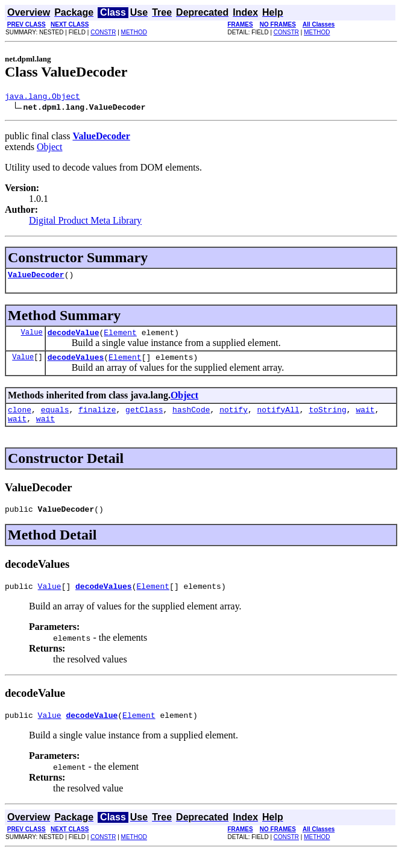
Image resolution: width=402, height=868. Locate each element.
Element (120, 338)
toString (327, 418)
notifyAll (278, 418)
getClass (144, 418)
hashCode (191, 418)
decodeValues (76, 364)
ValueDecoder (36, 278)
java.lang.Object (42, 98)
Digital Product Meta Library (85, 222)
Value (32, 337)
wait (365, 418)
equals (55, 418)
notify (234, 418)
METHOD (134, 32)
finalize (97, 418)
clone (20, 418)
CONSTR (103, 32)
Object (50, 149)
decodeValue (74, 338)
